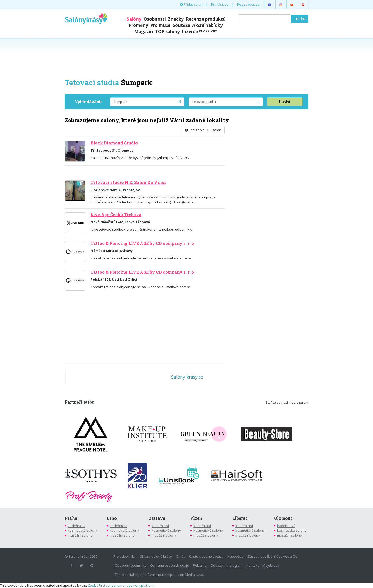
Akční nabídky (207, 25)
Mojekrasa (271, 565)
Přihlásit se (220, 4)
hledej (285, 101)
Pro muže (160, 25)
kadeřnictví (77, 526)
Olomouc (283, 518)
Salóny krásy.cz (187, 377)
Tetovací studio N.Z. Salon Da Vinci (128, 182)
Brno (112, 518)
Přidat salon (191, 4)
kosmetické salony (83, 530)
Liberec (240, 518)
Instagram (235, 565)
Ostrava (157, 518)
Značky (176, 19)
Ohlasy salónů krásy (156, 556)
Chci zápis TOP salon (203, 130)
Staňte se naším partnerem (287, 402)
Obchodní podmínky (131, 565)
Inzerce (199, 32)
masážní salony (80, 535)
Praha (71, 518)
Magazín (144, 32)
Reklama (200, 565)
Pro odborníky (125, 556)
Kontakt (252, 565)
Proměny (138, 25)
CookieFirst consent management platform (121, 585)
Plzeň (196, 518)
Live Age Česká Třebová (116, 215)
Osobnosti (155, 19)
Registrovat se (248, 4)
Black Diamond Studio (114, 143)
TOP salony (167, 32)
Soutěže (181, 25)
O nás (181, 556)
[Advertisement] (187, 58)
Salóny (134, 19)
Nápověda (236, 556)
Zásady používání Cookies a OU (273, 556)
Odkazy (217, 565)
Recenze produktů (206, 19)
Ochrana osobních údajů (170, 565)
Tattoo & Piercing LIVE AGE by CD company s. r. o (142, 243)
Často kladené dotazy (206, 556)
